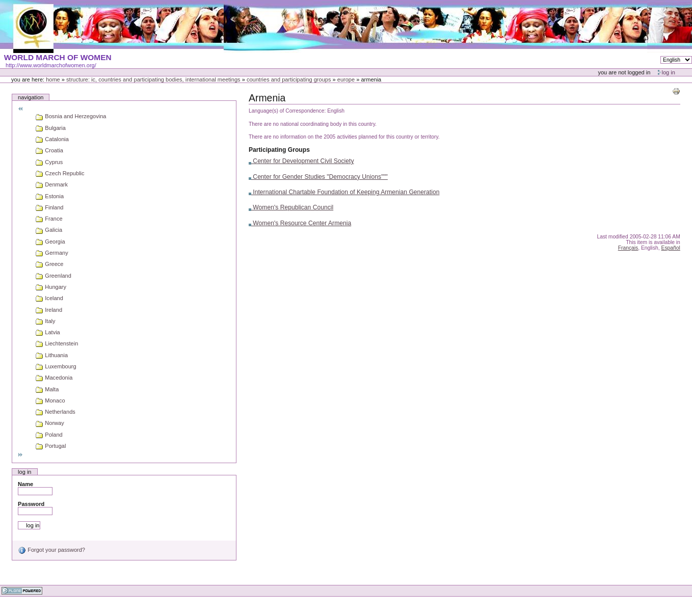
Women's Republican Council (291, 207)
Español (671, 248)
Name (25, 484)
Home (53, 79)
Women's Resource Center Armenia (300, 223)
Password (31, 504)
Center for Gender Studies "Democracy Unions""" (318, 177)
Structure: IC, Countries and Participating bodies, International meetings (153, 79)
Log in (669, 72)
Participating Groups (279, 150)
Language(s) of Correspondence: (287, 111)
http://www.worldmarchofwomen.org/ (51, 65)
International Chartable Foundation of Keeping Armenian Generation (344, 192)
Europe (346, 79)
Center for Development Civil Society (301, 161)
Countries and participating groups (289, 79)
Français (628, 248)
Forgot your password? (51, 550)
